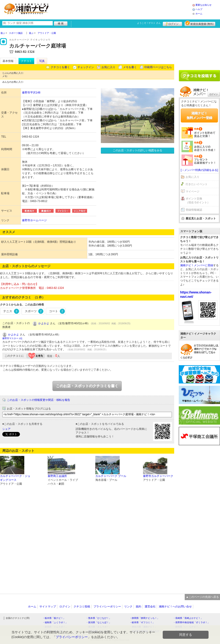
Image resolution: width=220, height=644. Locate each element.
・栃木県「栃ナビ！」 (54, 618)
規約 (138, 607)
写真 (42, 61)
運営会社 (150, 607)
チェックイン (86, 67)
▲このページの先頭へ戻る (202, 597)
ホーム (199, 14)
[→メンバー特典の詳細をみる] (199, 170)
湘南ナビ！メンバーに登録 (197, 265)
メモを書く (130, 67)
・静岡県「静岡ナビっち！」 (144, 618)
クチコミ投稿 (82, 607)
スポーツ (34, 311)
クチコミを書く (60, 67)
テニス (11, 311)
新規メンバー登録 (200, 23)
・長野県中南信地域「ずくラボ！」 (191, 622)
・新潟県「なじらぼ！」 (99, 622)
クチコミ (26, 61)
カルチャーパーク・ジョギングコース (15, 478)
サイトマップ (48, 607)
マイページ (192, 192)
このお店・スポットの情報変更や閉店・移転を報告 (38, 400)
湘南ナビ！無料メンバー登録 (199, 115)
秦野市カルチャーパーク (158, 476)
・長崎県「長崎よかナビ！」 (188, 618)
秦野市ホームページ (34, 220)
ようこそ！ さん (149, 23)
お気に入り (108, 67)
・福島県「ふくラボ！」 (55, 622)
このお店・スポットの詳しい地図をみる (137, 150)
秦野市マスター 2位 (12, 338)
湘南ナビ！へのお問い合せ (175, 607)
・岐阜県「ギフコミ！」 (142, 622)
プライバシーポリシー (107, 607)
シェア (6, 429)
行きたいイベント (197, 184)
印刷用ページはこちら (158, 67)
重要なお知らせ (203, 5)
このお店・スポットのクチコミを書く (87, 386)
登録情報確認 (194, 210)
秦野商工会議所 (57, 476)
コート (57, 311)
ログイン (172, 23)
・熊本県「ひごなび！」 (99, 618)
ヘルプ (199, 9)
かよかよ (44, 323)
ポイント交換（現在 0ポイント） (198, 201)
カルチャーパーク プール (111, 476)
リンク (128, 607)
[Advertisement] (122, 9)
